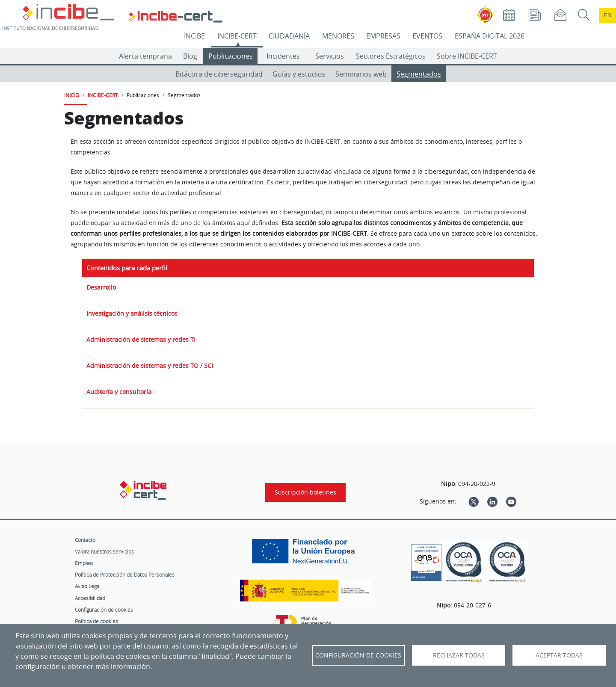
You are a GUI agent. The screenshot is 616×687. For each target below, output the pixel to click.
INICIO (72, 95)
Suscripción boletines (305, 492)
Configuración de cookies (104, 610)
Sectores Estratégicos (391, 56)
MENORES (338, 36)
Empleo (84, 563)
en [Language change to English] (607, 15)
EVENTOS (427, 36)
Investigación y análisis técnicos (132, 313)
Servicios (330, 56)
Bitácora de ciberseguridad (219, 74)
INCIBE (194, 36)
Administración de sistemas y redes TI (141, 339)
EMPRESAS (383, 36)
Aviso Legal (88, 586)
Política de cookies (96, 621)
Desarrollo (101, 287)
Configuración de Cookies (358, 655)
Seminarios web (361, 74)
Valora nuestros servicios (104, 551)
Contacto (85, 540)
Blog (190, 56)
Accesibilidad (90, 598)
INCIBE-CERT (237, 36)
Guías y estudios (299, 74)
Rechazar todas (459, 655)
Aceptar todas (559, 655)
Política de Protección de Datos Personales (125, 574)
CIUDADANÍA (289, 36)
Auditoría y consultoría (119, 392)
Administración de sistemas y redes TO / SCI (150, 366)
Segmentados (419, 74)
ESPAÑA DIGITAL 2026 (490, 36)
